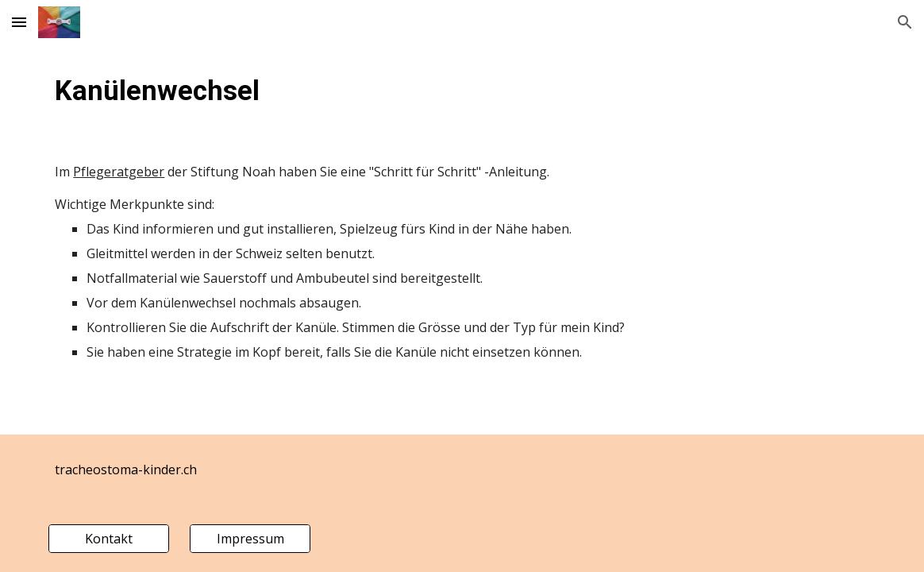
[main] (462, 91)
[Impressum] (250, 539)
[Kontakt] (108, 539)
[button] (19, 22)
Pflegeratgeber (119, 172)
